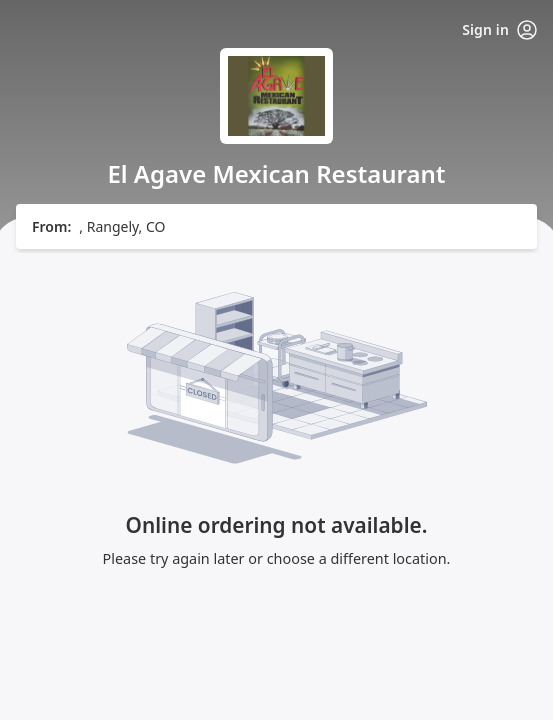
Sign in (499, 30)
